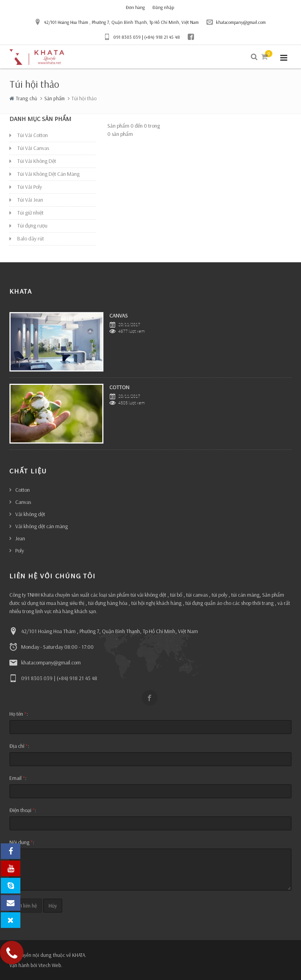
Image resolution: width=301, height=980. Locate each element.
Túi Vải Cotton (33, 135)
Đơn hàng (135, 7)
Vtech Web (50, 965)
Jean (20, 538)
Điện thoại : (23, 810)
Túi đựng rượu (32, 226)
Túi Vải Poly (30, 187)
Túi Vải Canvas (33, 148)
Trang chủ (27, 98)
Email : (18, 778)
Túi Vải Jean (30, 200)
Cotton (23, 490)
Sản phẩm (54, 98)
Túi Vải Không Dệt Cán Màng (48, 174)
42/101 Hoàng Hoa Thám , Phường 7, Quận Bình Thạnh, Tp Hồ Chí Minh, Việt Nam (117, 22)
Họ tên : (19, 714)
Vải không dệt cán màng (42, 526)
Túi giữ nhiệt (30, 213)
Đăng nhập (163, 7)
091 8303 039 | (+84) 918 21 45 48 (142, 37)
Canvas (23, 502)
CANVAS (119, 316)
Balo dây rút (31, 238)
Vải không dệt (30, 514)
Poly (20, 550)
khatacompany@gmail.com (236, 22)
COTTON (119, 387)
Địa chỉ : (19, 746)
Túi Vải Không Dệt (37, 161)
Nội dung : (22, 842)
